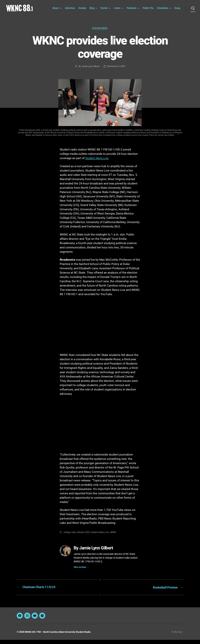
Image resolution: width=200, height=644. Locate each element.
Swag (177, 12)
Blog (101, 8)
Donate (92, 8)
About (65, 8)
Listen (126, 8)
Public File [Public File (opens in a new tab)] (157, 8)
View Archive (81, 572)
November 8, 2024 (116, 71)
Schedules (172, 8)
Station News (100, 33)
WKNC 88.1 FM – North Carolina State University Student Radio (59, 636)
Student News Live (97, 163)
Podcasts (141, 8)
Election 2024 (84, 537)
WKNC (113, 537)
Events (113, 8)
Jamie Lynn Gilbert (90, 71)
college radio (70, 537)
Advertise (79, 8)
